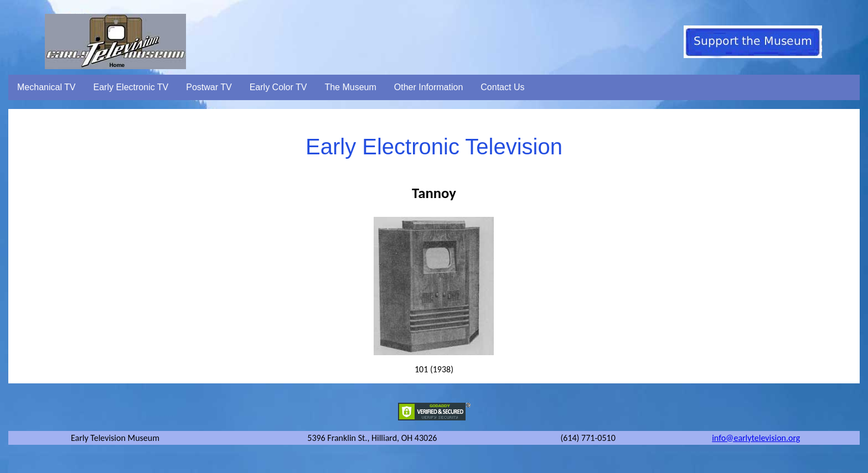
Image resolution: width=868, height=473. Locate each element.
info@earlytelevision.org (756, 438)
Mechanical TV (46, 87)
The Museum (350, 87)
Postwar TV (209, 87)
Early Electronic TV (131, 87)
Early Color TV (278, 87)
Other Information (429, 87)
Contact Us (502, 87)
